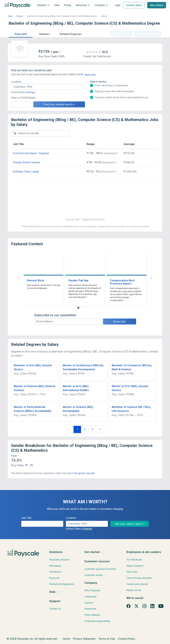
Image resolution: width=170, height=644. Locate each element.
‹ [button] (19, 278)
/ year (55, 52)
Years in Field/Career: (24, 98)
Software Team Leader (26, 172)
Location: (16, 82)
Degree (20, 16)
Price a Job (121, 34)
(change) (31, 92)
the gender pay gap (84, 473)
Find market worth (148, 34)
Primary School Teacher (26, 162)
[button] (21, 34)
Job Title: (27, 518)
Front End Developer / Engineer (31, 153)
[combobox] (48, 87)
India (10, 16)
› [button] (151, 278)
